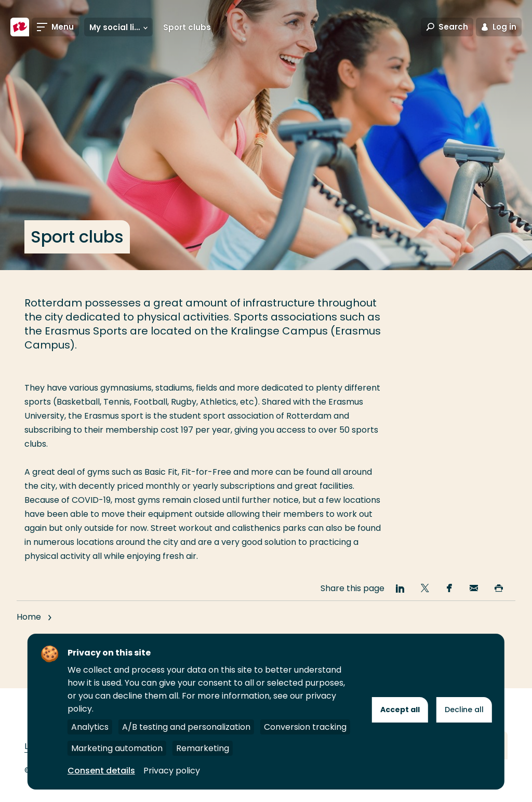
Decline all (464, 710)
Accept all (400, 710)
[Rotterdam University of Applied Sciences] (20, 27)
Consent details (101, 771)
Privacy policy (172, 771)
